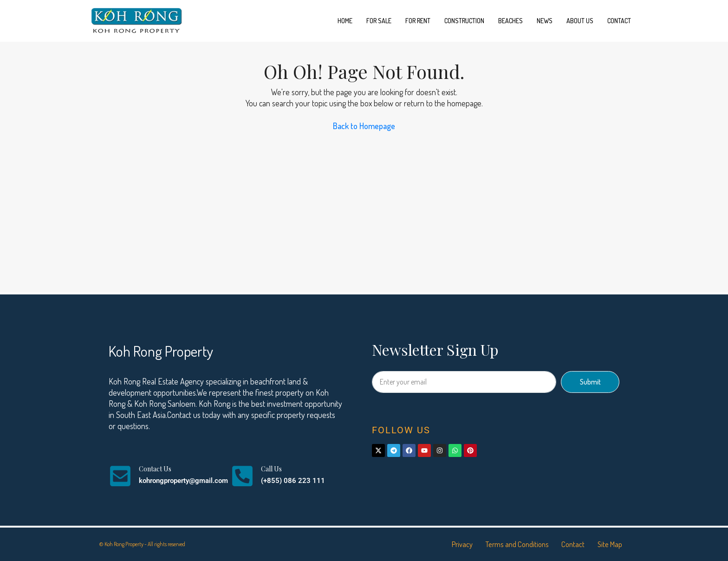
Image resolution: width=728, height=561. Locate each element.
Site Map (608, 544)
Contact (619, 21)
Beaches (510, 21)
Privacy (448, 544)
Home (345, 21)
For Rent (418, 21)
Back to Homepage (364, 126)
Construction (464, 21)
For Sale (379, 21)
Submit (590, 382)
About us (580, 21)
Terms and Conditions (508, 544)
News (545, 21)
